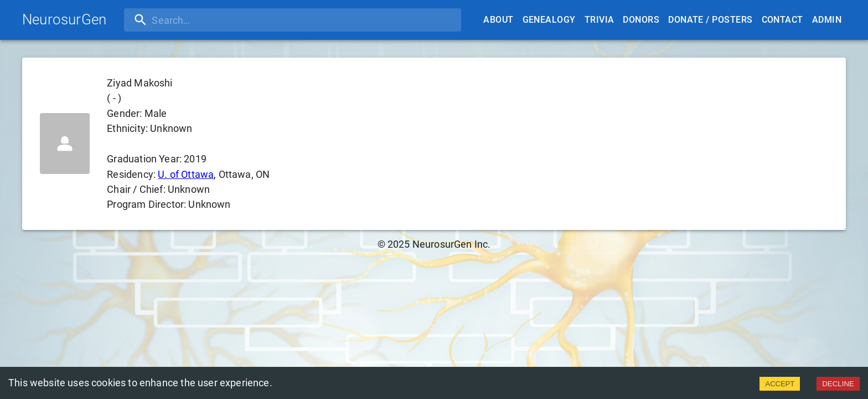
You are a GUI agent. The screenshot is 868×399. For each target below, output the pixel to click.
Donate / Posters (710, 20)
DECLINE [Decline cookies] (838, 384)
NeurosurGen (64, 19)
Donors (641, 20)
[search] (195, 20)
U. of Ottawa (186, 174)
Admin (827, 20)
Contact (782, 20)
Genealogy (549, 20)
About (498, 20)
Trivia (600, 20)
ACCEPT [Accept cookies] (780, 384)
